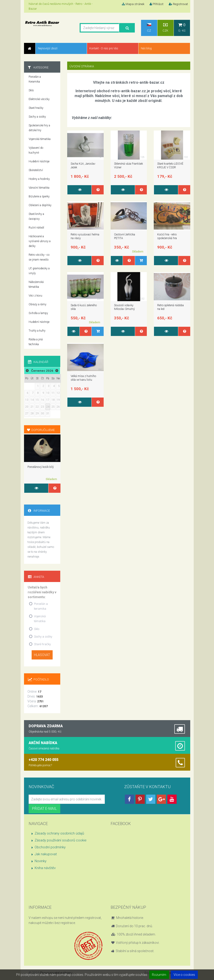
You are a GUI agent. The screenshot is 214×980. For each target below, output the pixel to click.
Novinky (41, 861)
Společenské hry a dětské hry (39, 128)
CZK (166, 28)
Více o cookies (184, 975)
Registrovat (178, 4)
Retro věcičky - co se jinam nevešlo (39, 257)
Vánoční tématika (39, 188)
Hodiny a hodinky (39, 179)
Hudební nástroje (39, 161)
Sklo (31, 90)
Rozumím (159, 975)
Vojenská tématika (40, 139)
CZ (149, 28)
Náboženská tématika (36, 284)
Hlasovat (42, 655)
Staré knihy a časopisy (36, 216)
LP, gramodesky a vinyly (39, 271)
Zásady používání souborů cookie (61, 840)
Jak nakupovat (46, 854)
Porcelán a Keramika (35, 79)
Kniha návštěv (45, 868)
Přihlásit (157, 4)
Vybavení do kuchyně (36, 150)
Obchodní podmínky (50, 847)
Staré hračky (36, 108)
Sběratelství (36, 170)
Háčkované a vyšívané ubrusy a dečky (40, 241)
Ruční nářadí (36, 228)
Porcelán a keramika (41, 606)
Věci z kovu (35, 296)
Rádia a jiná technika (36, 342)
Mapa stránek (133, 4)
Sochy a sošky (37, 117)
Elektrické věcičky (39, 99)
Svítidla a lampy (38, 313)
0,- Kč (182, 28)
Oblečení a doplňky (40, 205)
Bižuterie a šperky (39, 196)
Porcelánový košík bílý (41, 467)
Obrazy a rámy (38, 304)
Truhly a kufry (37, 331)
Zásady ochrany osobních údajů (59, 833)
